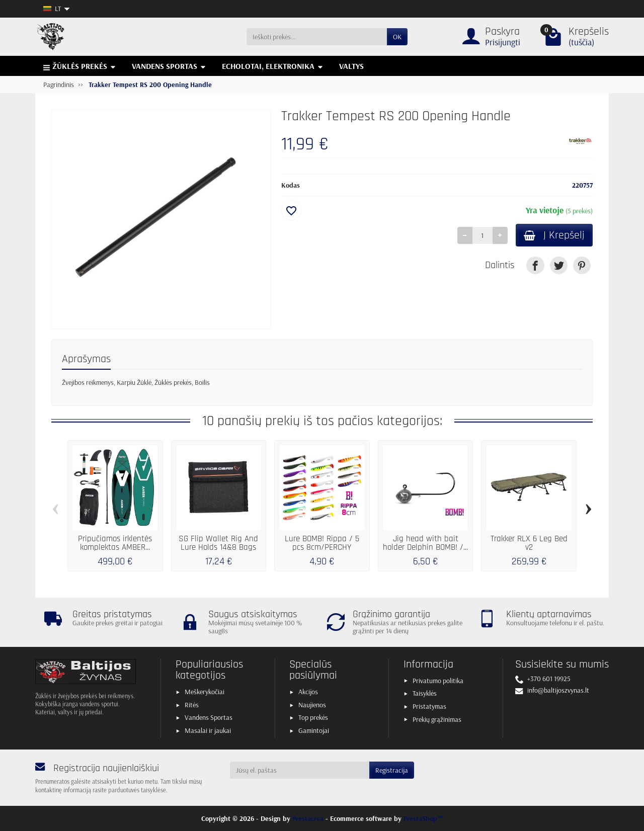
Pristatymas (429, 706)
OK (397, 37)
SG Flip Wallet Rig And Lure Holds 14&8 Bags (218, 543)
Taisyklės (425, 693)
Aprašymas (86, 359)
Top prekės (313, 717)
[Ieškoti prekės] (317, 37)
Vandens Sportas (209, 717)
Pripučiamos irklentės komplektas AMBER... (115, 543)
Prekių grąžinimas (437, 719)
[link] (535, 265)
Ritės (192, 705)
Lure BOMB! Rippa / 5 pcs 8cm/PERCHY (322, 543)
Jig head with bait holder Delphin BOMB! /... (425, 543)
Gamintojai (314, 730)
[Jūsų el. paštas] (300, 770)
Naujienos (312, 705)
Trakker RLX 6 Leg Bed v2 (529, 543)
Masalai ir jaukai (208, 730)
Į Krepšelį (554, 235)
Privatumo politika (438, 681)
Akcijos (308, 692)
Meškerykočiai (205, 692)
